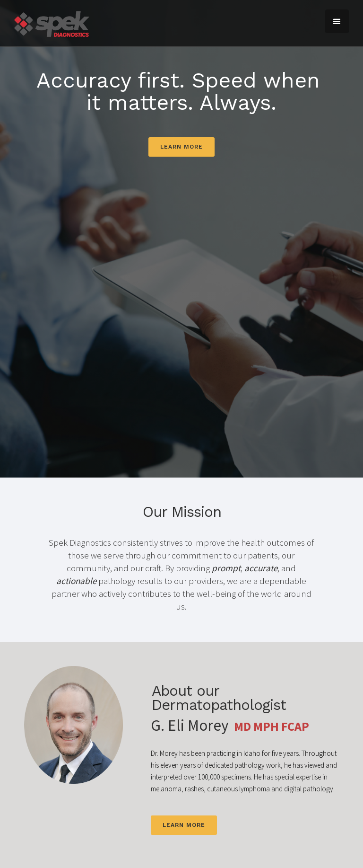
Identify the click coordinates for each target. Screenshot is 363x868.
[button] (337, 21)
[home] (52, 23)
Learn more (181, 147)
